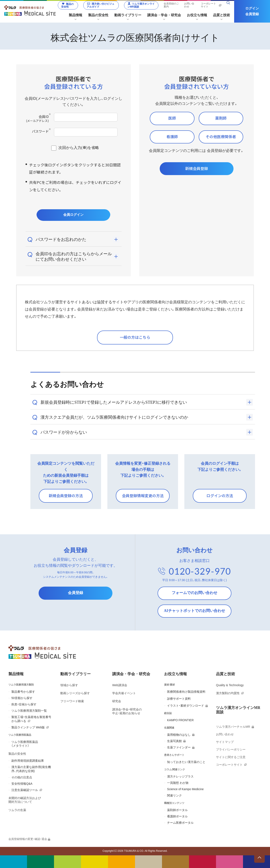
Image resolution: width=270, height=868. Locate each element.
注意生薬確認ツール (25, 790)
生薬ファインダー (179, 747)
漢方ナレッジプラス (180, 776)
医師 (172, 118)
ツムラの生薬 (17, 810)
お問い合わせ (189, 5)
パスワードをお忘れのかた (61, 239)
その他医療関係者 (221, 136)
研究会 (117, 701)
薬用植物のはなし (179, 735)
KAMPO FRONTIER (180, 720)
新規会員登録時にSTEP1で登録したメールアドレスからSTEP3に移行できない (114, 402)
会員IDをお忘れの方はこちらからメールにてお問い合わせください (74, 256)
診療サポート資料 (179, 699)
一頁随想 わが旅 (178, 783)
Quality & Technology (230, 685)
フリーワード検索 (72, 701)
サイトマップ (225, 742)
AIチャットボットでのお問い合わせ (194, 611)
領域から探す (69, 685)
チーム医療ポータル (180, 823)
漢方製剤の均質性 (228, 693)
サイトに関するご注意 (231, 757)
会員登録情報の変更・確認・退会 (28, 839)
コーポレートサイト (208, 5)
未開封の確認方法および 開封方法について (25, 800)
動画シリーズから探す (75, 693)
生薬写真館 (174, 741)
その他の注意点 (22, 777)
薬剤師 (221, 118)
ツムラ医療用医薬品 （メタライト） (25, 744)
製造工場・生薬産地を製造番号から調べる (31, 719)
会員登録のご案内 (171, 5)
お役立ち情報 (175, 674)
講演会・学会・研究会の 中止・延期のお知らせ (127, 711)
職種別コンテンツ (174, 803)
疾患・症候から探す (24, 704)
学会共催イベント (124, 693)
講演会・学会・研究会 (131, 674)
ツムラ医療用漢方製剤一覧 (29, 711)
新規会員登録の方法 (66, 495)
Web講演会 (120, 685)
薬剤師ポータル (177, 810)
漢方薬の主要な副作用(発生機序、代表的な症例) (31, 769)
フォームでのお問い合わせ (194, 593)
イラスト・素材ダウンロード (186, 706)
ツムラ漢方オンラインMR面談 (141, 5)
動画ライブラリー (76, 674)
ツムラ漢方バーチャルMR (233, 727)
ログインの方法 (220, 495)
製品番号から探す (23, 692)
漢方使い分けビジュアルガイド (101, 5)
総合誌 (168, 713)
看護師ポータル (177, 816)
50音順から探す (22, 698)
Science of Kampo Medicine (185, 789)
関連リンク (174, 795)
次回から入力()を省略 (79, 148)
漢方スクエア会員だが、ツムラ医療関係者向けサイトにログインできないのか (114, 417)
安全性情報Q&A (22, 784)
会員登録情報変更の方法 (143, 495)
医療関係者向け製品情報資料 (186, 692)
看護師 (172, 136)
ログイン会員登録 (252, 11)
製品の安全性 (67, 5)
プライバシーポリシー (231, 749)
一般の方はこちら (135, 337)
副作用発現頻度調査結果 (28, 761)
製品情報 (16, 674)
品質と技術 (225, 674)
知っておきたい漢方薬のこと (186, 762)
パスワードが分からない (64, 432)
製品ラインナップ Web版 (28, 727)
